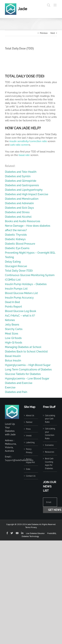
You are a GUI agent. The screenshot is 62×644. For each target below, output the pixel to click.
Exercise (10, 387)
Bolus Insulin (13, 361)
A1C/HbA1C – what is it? (20, 316)
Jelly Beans (12, 325)
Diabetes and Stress (17, 212)
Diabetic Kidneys (15, 239)
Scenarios (49, 445)
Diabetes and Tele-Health (21, 172)
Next (53, 33)
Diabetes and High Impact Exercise (27, 194)
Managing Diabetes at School (23, 347)
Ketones (10, 320)
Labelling (30, 442)
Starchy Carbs (14, 329)
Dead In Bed (12, 302)
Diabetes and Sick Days (19, 208)
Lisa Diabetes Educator (35, 533)
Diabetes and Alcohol (18, 217)
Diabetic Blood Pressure (20, 244)
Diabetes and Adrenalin (19, 203)
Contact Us (31, 476)
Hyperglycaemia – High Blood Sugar (28, 365)
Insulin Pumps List (16, 289)
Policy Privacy (29, 451)
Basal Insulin (13, 356)
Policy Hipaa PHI (30, 461)
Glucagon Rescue (16, 266)
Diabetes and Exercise (19, 383)
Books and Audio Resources (23, 221)
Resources (50, 452)
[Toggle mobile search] (49, 5)
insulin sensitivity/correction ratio (28, 141)
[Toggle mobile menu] (55, 5)
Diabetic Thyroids (16, 235)
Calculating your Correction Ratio (50, 433)
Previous (44, 33)
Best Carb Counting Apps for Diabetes (49, 463)
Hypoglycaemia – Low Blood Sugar (27, 378)
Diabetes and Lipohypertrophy (24, 190)
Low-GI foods (13, 338)
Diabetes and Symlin (18, 176)
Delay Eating (13, 262)
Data (28, 469)
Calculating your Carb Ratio (50, 419)
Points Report (13, 307)
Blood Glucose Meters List (21, 293)
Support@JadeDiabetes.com (19, 460)
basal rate (24, 155)
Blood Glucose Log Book (21, 311)
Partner (29, 422)
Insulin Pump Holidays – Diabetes (26, 284)
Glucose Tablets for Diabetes (23, 374)
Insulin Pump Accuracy (19, 298)
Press (28, 429)
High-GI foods (14, 343)
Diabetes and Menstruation (22, 199)
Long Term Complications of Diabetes (28, 370)
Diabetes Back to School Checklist (26, 352)
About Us (30, 415)
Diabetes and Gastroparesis (22, 185)
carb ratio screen (19, 145)
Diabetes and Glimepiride (21, 181)
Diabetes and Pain (16, 392)
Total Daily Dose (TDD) (19, 271)
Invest (29, 436)
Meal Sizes (12, 334)
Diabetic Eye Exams (17, 248)
